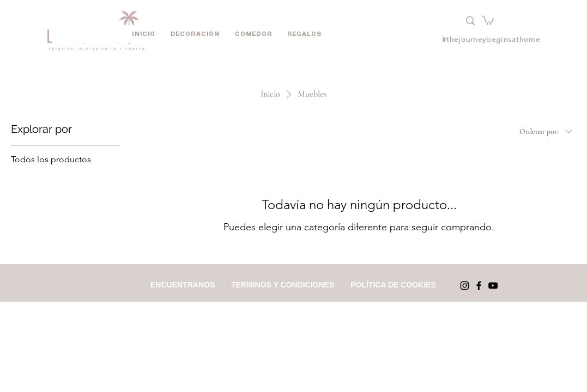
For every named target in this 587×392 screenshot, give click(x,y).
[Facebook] (479, 286)
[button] (488, 20)
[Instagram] (465, 286)
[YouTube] (493, 286)
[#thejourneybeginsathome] (492, 39)
